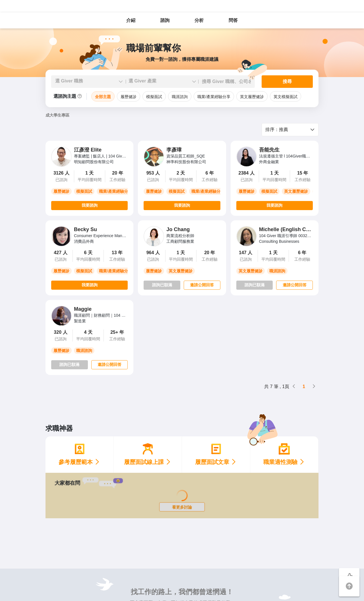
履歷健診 (129, 97)
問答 (233, 20)
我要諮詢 (90, 205)
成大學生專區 (57, 115)
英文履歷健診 (252, 97)
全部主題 (103, 97)
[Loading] (182, 496)
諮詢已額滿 (162, 285)
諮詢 (165, 20)
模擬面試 (154, 97)
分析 (199, 20)
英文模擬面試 (286, 97)
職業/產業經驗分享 (214, 97)
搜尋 (287, 81)
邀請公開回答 (202, 285)
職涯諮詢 (180, 97)
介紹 (131, 20)
